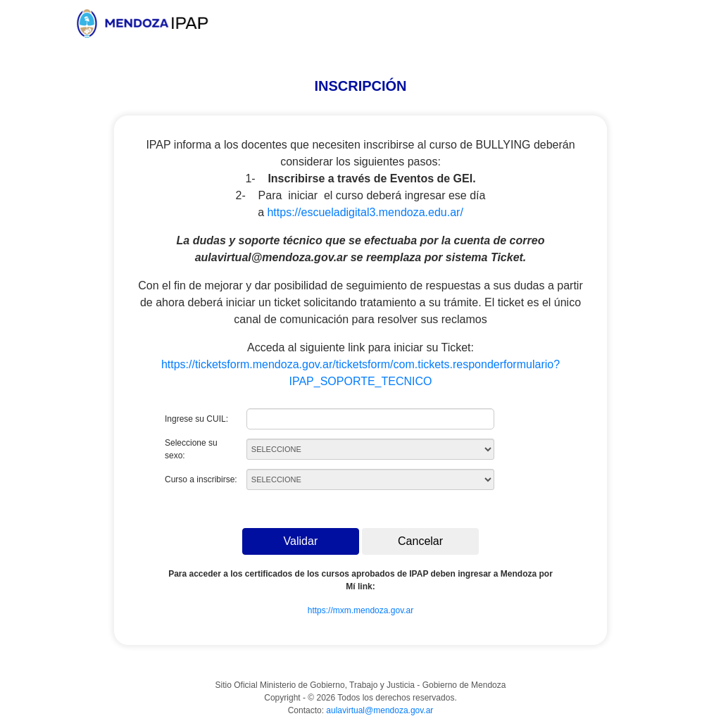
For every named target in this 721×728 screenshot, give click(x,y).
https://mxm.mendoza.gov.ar (361, 610)
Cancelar (420, 541)
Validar (301, 541)
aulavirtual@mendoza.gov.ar (380, 710)
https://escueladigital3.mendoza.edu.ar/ (365, 212)
